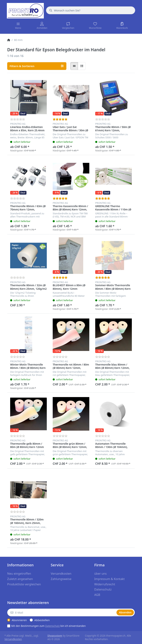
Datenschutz (52, 626)
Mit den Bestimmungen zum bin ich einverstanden (49, 626)
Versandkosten (13, 639)
